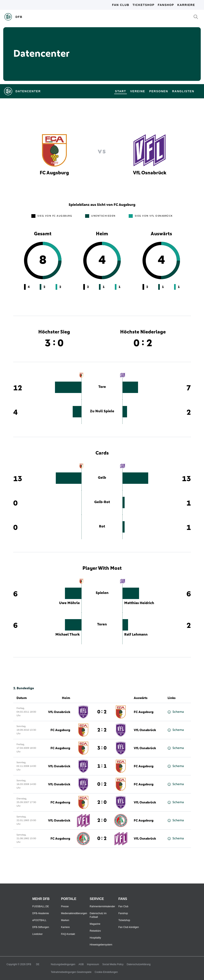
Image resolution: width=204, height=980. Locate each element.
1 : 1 (102, 766)
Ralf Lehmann (136, 635)
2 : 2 (102, 730)
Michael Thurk (68, 635)
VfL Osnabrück (59, 712)
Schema (176, 712)
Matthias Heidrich (139, 603)
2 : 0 (102, 802)
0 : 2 (102, 712)
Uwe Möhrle (69, 603)
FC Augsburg (144, 712)
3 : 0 (102, 748)
